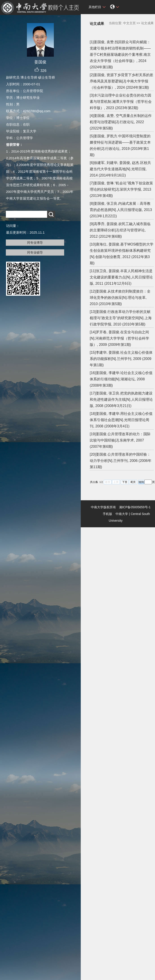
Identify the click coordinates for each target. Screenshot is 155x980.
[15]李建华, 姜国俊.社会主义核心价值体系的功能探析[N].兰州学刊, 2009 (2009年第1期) (121, 359)
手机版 (107, 514)
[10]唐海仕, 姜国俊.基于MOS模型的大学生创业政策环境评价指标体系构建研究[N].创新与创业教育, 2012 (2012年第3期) (122, 254)
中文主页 (129, 23)
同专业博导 (35, 243)
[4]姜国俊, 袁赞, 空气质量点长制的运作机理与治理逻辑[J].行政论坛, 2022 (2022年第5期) (121, 122)
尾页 (133, 482)
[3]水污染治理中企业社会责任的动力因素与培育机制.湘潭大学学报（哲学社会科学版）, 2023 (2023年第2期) (121, 102)
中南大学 (122, 514)
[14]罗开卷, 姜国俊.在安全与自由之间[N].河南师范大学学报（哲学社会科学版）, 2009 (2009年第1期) (119, 338)
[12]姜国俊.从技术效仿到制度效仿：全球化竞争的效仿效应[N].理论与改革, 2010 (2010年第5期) (120, 298)
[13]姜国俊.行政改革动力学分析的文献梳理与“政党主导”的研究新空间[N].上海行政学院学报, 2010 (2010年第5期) (121, 318)
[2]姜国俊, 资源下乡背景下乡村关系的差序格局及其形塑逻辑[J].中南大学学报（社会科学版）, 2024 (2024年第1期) (121, 81)
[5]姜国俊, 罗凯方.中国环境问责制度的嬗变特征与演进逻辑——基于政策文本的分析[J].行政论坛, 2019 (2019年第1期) (120, 145)
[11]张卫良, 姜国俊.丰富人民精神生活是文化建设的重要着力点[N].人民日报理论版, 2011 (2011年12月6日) (121, 277)
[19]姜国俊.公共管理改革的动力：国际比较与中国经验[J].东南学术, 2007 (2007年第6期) (120, 440)
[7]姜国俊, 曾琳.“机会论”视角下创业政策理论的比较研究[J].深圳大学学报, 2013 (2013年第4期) (121, 189)
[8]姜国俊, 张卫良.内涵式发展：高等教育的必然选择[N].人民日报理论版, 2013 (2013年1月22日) (121, 210)
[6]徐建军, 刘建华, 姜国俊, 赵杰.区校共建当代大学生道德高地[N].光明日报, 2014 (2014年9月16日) (120, 169)
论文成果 (147, 23)
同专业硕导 (35, 252)
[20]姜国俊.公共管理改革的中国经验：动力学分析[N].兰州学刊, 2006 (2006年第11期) (121, 461)
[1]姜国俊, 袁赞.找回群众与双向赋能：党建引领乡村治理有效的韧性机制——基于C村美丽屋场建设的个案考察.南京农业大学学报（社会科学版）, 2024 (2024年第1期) (120, 55)
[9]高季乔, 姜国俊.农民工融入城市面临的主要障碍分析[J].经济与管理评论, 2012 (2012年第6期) (120, 230)
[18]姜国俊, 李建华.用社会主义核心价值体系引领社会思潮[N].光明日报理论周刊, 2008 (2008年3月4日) (121, 420)
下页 (125, 482)
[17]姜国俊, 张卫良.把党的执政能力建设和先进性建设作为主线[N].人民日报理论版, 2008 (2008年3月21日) (121, 400)
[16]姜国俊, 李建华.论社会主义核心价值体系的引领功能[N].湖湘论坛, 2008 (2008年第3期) (121, 379)
